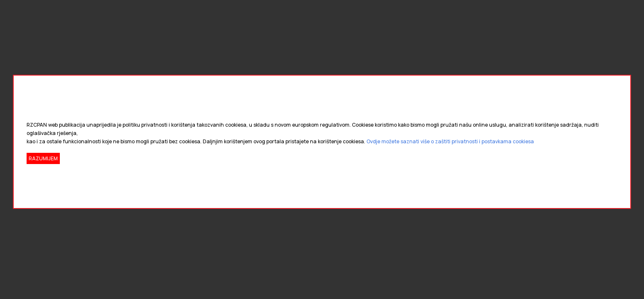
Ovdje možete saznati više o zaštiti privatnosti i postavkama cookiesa (450, 141)
